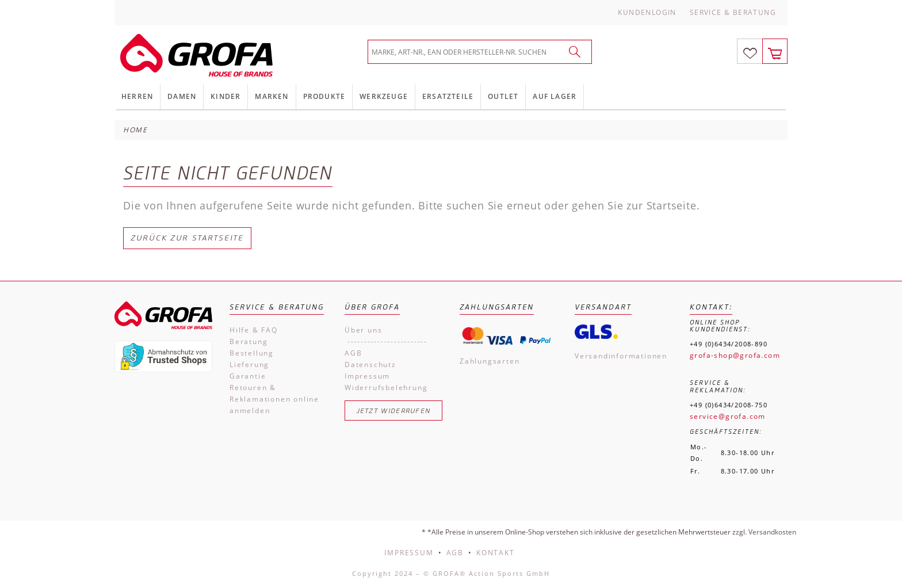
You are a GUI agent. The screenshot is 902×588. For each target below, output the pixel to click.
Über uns (363, 330)
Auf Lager (555, 96)
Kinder (225, 96)
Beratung (249, 341)
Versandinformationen (621, 356)
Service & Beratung (733, 12)
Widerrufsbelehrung (386, 387)
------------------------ (386, 341)
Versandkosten (772, 532)
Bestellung (252, 353)
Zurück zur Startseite (187, 238)
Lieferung (249, 364)
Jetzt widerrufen (394, 411)
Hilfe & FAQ (254, 330)
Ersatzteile (448, 96)
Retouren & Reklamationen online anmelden (274, 399)
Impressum (367, 376)
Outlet (503, 96)
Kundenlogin (647, 12)
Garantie (248, 376)
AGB (353, 353)
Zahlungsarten (490, 361)
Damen (182, 96)
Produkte (324, 96)
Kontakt (496, 553)
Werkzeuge (384, 96)
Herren (137, 96)
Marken (272, 96)
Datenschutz (370, 364)
